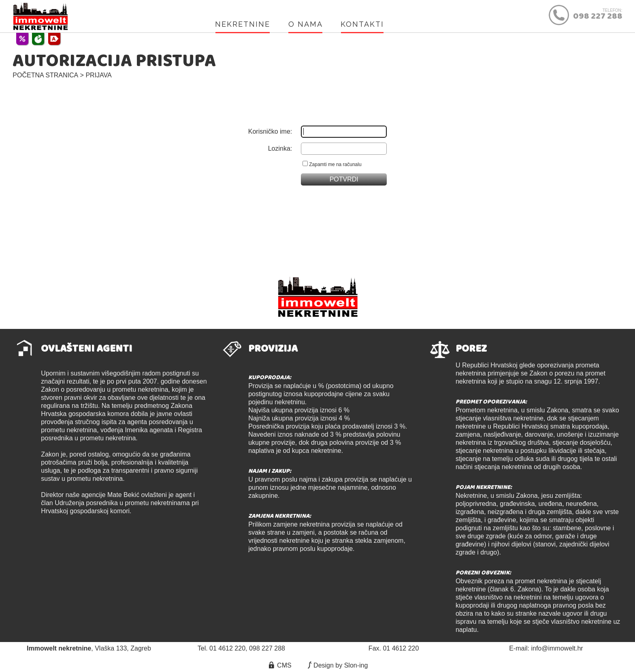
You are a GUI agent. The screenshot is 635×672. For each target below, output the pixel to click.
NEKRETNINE (243, 24)
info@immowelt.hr (557, 648)
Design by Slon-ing (337, 665)
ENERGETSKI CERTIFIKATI (54, 39)
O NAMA (306, 24)
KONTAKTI (362, 24)
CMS (279, 665)
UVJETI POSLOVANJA (22, 39)
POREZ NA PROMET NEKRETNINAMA (38, 39)
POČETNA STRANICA (45, 75)
